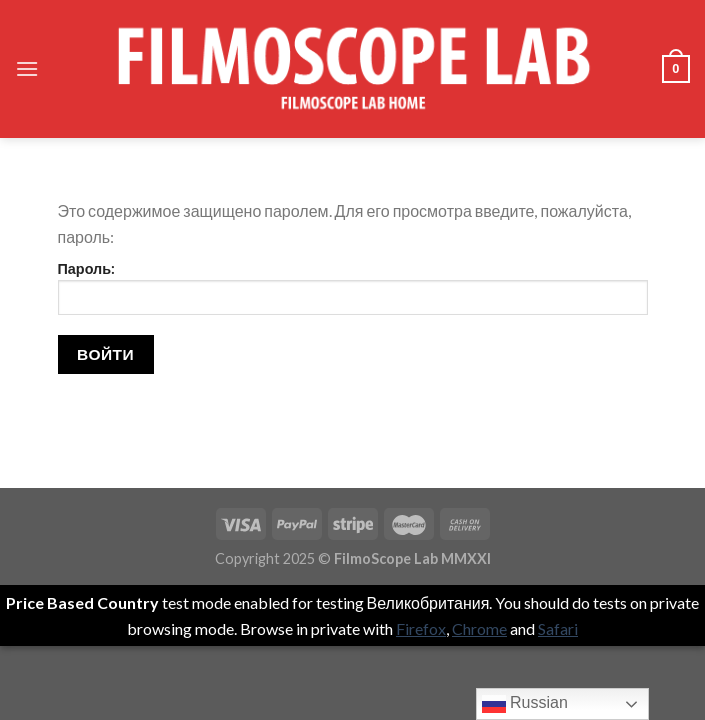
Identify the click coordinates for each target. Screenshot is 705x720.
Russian (525, 704)
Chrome (479, 628)
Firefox (421, 628)
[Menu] (27, 68)
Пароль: (353, 287)
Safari (558, 628)
